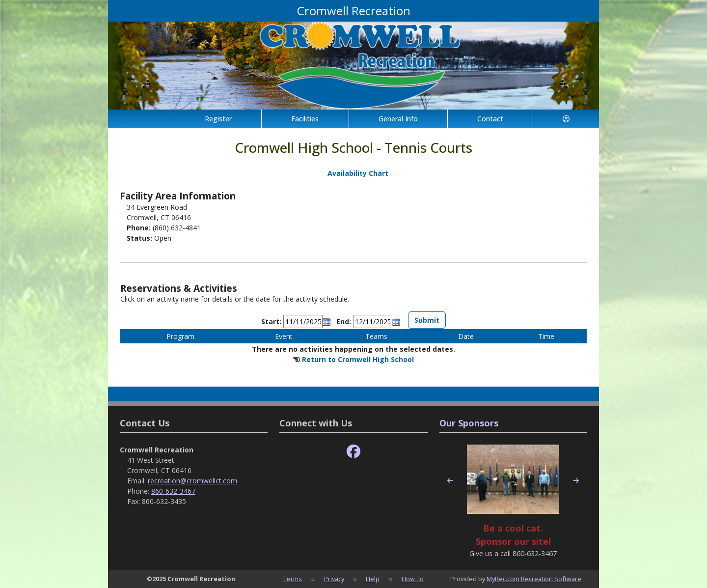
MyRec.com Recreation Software (534, 579)
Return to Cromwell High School (358, 359)
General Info (398, 119)
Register (218, 119)
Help (373, 579)
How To (413, 579)
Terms (293, 579)
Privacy (334, 579)
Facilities (305, 119)
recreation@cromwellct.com (192, 481)
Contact (490, 119)
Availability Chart (353, 173)
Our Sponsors (469, 423)
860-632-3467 (173, 491)
